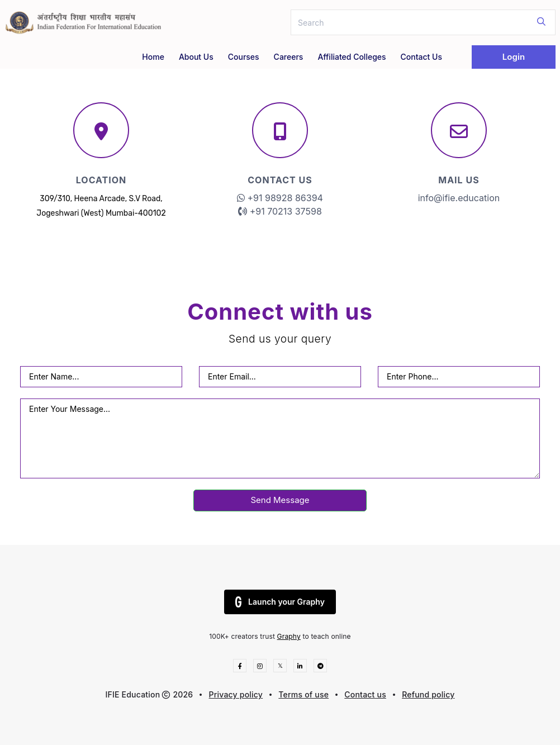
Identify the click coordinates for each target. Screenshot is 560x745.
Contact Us (421, 57)
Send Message (280, 500)
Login (514, 57)
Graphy (289, 636)
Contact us (365, 694)
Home (153, 57)
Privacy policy (236, 694)
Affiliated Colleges (352, 57)
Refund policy (428, 694)
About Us (196, 57)
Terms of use (303, 694)
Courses (244, 57)
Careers (289, 57)
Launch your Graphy (280, 602)
